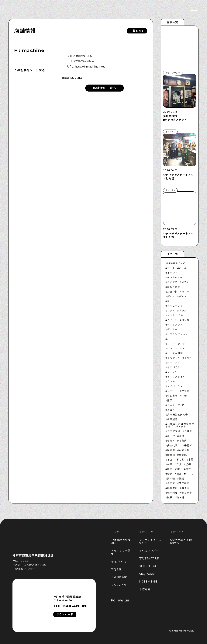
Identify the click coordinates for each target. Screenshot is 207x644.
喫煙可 (171, 441)
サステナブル (175, 315)
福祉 (179, 469)
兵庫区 (171, 410)
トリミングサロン (177, 334)
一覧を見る (137, 31)
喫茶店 (183, 441)
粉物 (170, 474)
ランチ (171, 381)
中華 (184, 396)
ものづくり (174, 367)
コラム (171, 311)
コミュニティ (175, 306)
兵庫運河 (172, 419)
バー (170, 339)
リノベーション (176, 386)
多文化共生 (174, 445)
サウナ (183, 311)
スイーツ (172, 320)
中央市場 (172, 396)
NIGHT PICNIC (176, 263)
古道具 (188, 431)
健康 (170, 400)
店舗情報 (25, 31)
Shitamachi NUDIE (120, 542)
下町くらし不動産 (121, 552)
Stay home (147, 574)
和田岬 (171, 436)
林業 (170, 464)
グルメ (171, 296)
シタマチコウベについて (150, 542)
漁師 (188, 464)
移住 (188, 469)
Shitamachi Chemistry (181, 542)
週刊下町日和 (147, 566)
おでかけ (187, 282)
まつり (188, 358)
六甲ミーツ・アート (178, 405)
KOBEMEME (148, 582)
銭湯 (182, 479)
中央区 (186, 391)
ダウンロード (65, 614)
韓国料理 (172, 493)
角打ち (190, 474)
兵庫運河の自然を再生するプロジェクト (180, 425)
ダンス (186, 320)
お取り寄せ (174, 287)
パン (170, 348)
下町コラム (177, 532)
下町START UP (149, 559)
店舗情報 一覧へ (105, 88)
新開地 (183, 455)
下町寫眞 (145, 589)
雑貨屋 (186, 488)
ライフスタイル (176, 377)
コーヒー (172, 301)
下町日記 (116, 569)
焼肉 (170, 469)
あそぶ (183, 268)
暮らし (180, 460)
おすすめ (172, 282)
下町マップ (146, 532)
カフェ (186, 292)
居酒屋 (171, 450)
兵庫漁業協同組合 (177, 415)
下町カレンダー (149, 551)
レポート (172, 391)
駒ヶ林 (180, 497)
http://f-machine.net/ (90, 67)
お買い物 (172, 292)
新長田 (171, 455)
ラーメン (172, 372)
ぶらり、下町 (119, 585)
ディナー (172, 329)
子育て (188, 445)
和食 (182, 436)
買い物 (171, 479)
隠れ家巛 (172, 488)
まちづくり (174, 358)
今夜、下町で (119, 562)
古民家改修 (174, 431)
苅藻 (179, 474)
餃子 (170, 497)
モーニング (174, 363)
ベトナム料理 (175, 353)
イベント (172, 273)
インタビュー (175, 277)
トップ (115, 532)
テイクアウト (175, 325)
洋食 (179, 464)
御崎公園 (184, 450)
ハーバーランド (176, 344)
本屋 (191, 460)
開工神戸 (184, 483)
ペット (180, 348)
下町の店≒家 (119, 577)
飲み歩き (187, 493)
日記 (170, 460)
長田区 (171, 483)
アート (171, 268)
